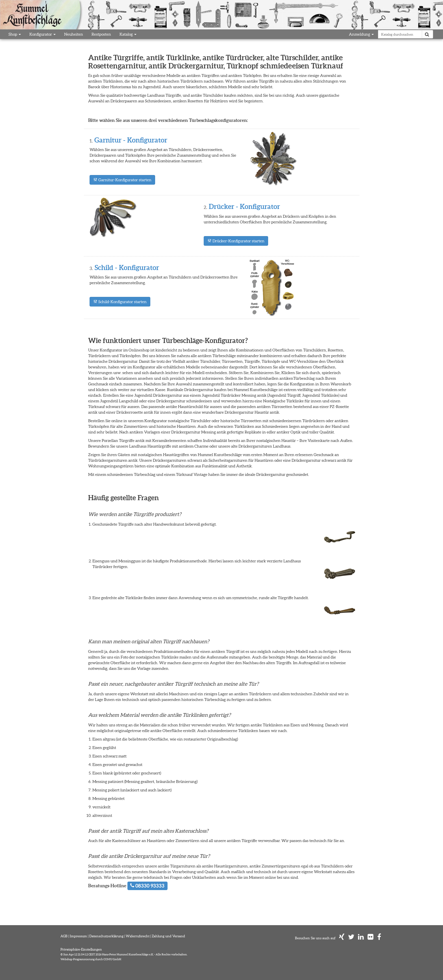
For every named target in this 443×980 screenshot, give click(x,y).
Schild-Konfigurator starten (120, 302)
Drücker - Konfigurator (244, 207)
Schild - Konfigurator (127, 268)
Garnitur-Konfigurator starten (122, 180)
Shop (15, 34)
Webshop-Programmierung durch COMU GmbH (91, 959)
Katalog (128, 34)
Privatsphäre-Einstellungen (81, 949)
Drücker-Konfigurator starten (236, 241)
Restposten (101, 34)
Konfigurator (43, 34)
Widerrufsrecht (138, 936)
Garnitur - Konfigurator (131, 140)
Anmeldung (361, 34)
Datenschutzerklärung (106, 936)
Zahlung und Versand (168, 936)
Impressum (78, 936)
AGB (64, 936)
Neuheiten (74, 34)
